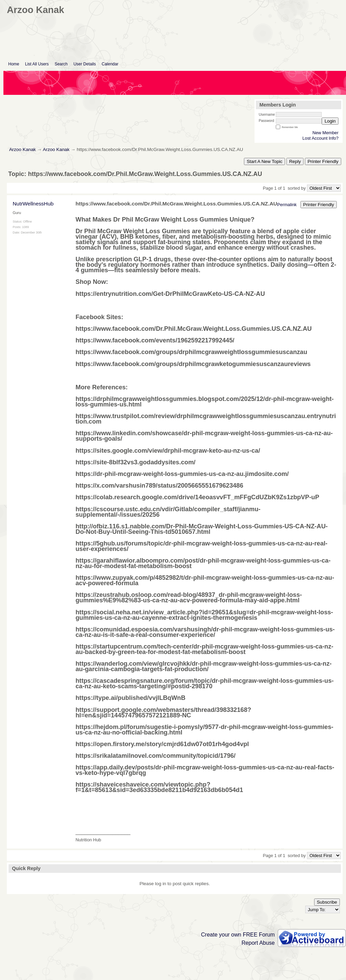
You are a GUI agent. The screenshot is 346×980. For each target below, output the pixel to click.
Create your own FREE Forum (238, 935)
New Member (325, 133)
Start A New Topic (264, 161)
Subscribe (327, 902)
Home (14, 64)
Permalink (287, 205)
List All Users (37, 64)
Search (61, 64)
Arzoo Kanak (23, 149)
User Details (84, 64)
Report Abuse (258, 943)
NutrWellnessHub (33, 204)
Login (330, 121)
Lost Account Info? (320, 138)
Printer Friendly (323, 161)
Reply (295, 161)
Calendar (110, 64)
